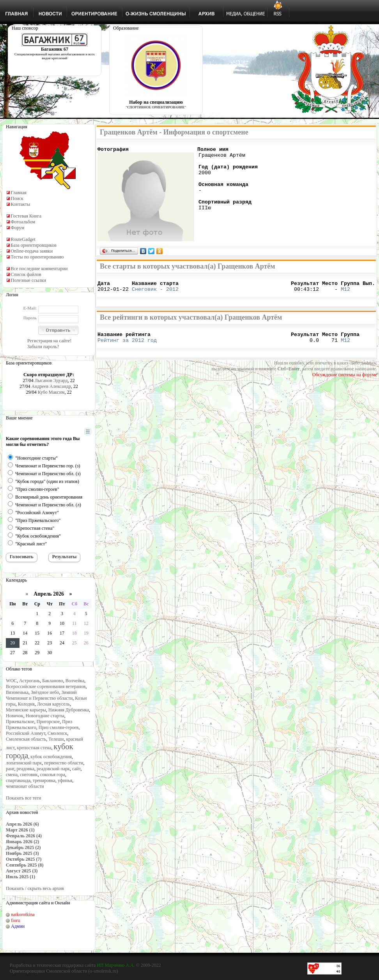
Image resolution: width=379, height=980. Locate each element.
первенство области (64, 763)
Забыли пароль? (43, 347)
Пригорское (48, 722)
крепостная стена (34, 748)
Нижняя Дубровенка (69, 710)
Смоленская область (26, 739)
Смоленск (57, 733)
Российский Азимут (26, 733)
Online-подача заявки (32, 251)
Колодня (26, 704)
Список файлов (26, 274)
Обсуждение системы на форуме (345, 380)
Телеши (56, 739)
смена (12, 775)
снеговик (29, 775)
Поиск (17, 198)
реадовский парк (53, 769)
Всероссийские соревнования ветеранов (46, 686)
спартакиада (18, 780)
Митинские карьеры (26, 710)
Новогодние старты (45, 716)
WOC (11, 681)
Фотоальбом (23, 222)
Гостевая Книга (26, 216)
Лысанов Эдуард (51, 380)
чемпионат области (25, 786)
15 (37, 633)
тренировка (44, 780)
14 (25, 633)
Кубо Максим (51, 392)
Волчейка (75, 681)
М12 (345, 292)
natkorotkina (23, 915)
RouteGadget (23, 239)
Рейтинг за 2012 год (127, 346)
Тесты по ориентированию (37, 257)
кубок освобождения (51, 757)
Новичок (15, 716)
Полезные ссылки (28, 280)
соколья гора (53, 775)
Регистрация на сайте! (49, 341)
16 (50, 633)
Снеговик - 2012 (155, 292)
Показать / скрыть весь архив (35, 888)
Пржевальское (20, 722)
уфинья (65, 780)
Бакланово (52, 681)
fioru (15, 920)
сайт (76, 769)
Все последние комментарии (39, 269)
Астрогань (29, 681)
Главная (19, 193)
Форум (18, 228)
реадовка (25, 769)
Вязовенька (17, 692)
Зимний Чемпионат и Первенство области (41, 695)
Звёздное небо (45, 692)
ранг (10, 769)
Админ (18, 926)
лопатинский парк (24, 763)
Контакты (21, 204)
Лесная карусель (53, 704)
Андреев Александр (51, 386)
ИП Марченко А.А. (116, 965)
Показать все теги (23, 798)
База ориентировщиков (34, 245)
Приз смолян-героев (59, 727)
